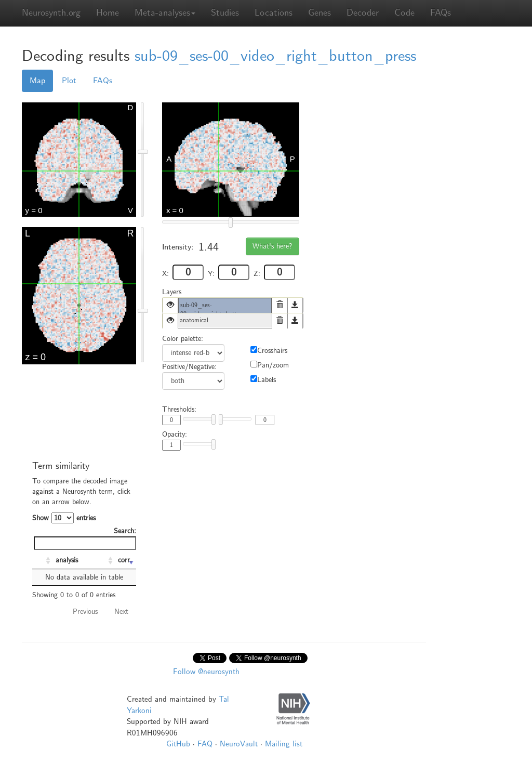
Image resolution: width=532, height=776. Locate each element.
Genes (320, 13)
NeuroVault (239, 744)
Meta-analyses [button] (165, 13)
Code (404, 13)
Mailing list (284, 744)
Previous (85, 611)
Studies (225, 13)
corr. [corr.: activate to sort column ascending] (125, 560)
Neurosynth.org (51, 13)
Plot (69, 81)
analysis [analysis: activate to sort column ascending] (67, 560)
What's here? (272, 246)
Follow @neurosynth (206, 672)
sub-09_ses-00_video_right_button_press (275, 56)
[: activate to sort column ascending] (43, 561)
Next (121, 611)
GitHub (178, 744)
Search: (85, 538)
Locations (274, 13)
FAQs (441, 13)
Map (37, 81)
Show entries (64, 518)
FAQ (205, 744)
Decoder (363, 13)
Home (108, 13)
